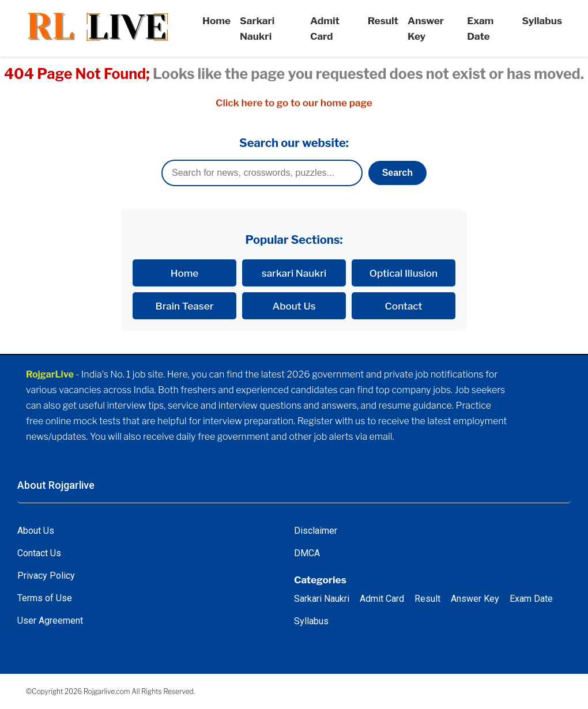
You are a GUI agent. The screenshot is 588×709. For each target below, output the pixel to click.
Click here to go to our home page (294, 103)
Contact (404, 306)
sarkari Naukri (294, 273)
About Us (294, 306)
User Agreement (50, 621)
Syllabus (542, 20)
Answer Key (475, 599)
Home (216, 20)
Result (383, 20)
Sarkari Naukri (322, 599)
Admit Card (382, 599)
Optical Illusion (404, 273)
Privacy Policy (46, 576)
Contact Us (39, 553)
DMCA (307, 553)
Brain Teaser (185, 306)
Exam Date (531, 599)
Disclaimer (316, 531)
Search (397, 173)
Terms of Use (45, 598)
